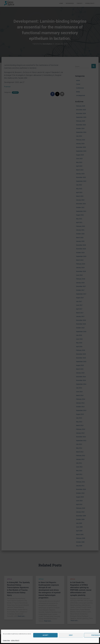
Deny (71, 635)
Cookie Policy (6, 640)
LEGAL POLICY (15, 640)
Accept (45, 635)
